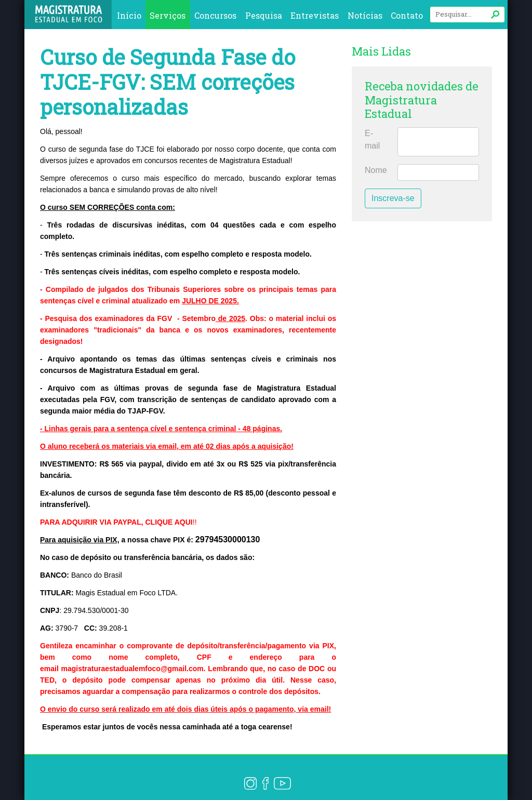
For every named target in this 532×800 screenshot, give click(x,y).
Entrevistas (315, 15)
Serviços (168, 15)
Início (129, 15)
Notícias (365, 15)
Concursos (215, 15)
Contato (407, 15)
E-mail (372, 139)
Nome (376, 170)
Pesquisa (264, 15)
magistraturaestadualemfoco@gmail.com (132, 669)
